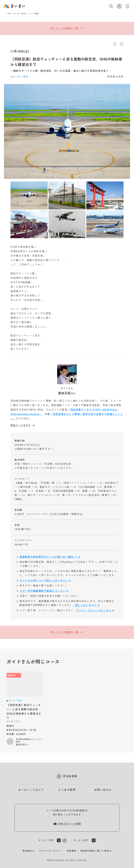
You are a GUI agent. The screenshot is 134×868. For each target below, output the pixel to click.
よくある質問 (67, 790)
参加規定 (27, 851)
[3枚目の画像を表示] (105, 195)
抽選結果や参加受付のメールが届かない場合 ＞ (48, 557)
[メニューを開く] (127, 6)
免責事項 (72, 851)
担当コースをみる (23, 425)
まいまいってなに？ (31, 790)
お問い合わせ (103, 790)
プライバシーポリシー (51, 851)
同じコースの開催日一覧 (67, 28)
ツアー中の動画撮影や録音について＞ (43, 591)
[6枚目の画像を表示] (105, 224)
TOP (9, 14)
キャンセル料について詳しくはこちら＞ (44, 581)
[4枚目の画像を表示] (29, 224)
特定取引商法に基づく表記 (95, 851)
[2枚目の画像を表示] (67, 195)
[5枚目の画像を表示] (67, 224)
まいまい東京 (20, 14)
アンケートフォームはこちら (94, 610)
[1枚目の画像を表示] (29, 195)
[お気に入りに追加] (115, 44)
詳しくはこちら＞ (85, 605)
